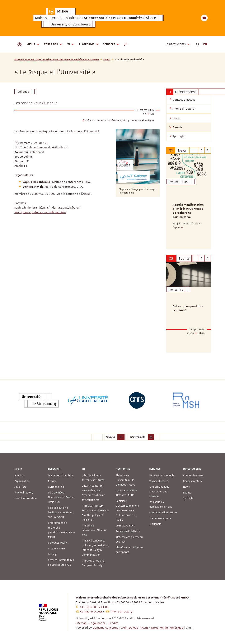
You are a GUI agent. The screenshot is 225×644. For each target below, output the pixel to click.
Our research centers (60, 475)
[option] (189, 201)
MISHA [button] (33, 44)
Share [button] (111, 437)
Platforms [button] (89, 44)
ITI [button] (71, 44)
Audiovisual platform (128, 531)
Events (107, 59)
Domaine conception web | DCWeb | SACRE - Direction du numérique (138, 627)
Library (52, 554)
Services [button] (111, 44)
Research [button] (53, 44)
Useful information (25, 498)
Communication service (163, 512)
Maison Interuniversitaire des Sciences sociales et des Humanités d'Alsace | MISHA (57, 59)
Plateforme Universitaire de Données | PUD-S (125, 480)
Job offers (20, 486)
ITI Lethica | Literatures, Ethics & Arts (94, 530)
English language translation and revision (159, 491)
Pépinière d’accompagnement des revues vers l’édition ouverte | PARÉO (127, 510)
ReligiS (52, 481)
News (186, 486)
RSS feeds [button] (138, 437)
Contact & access (193, 475)
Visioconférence (159, 481)
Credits (113, 622)
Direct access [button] (178, 44)
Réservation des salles (162, 475)
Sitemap (81, 622)
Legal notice (98, 622)
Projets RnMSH (57, 548)
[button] (126, 44)
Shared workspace (160, 518)
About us (20, 475)
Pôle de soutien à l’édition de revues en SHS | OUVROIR (61, 512)
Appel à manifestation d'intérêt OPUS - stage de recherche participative (188, 211)
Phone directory (24, 492)
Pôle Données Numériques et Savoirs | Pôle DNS (61, 497)
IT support (155, 524)
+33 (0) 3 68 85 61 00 (94, 606)
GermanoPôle (56, 486)
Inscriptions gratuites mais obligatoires (40, 212)
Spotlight (188, 498)
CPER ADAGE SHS (125, 525)
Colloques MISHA (58, 542)
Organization (22, 481)
